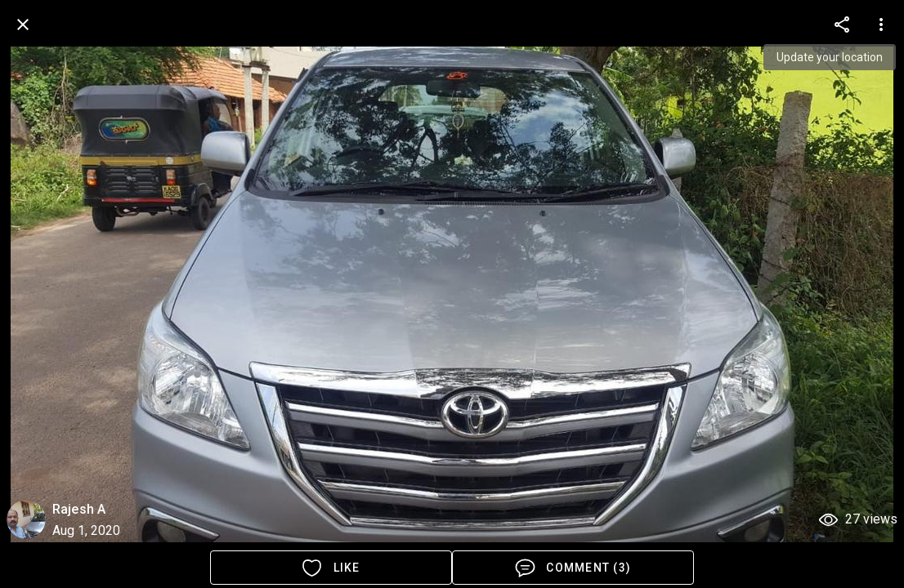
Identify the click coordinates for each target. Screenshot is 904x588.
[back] (23, 24)
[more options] (842, 24)
